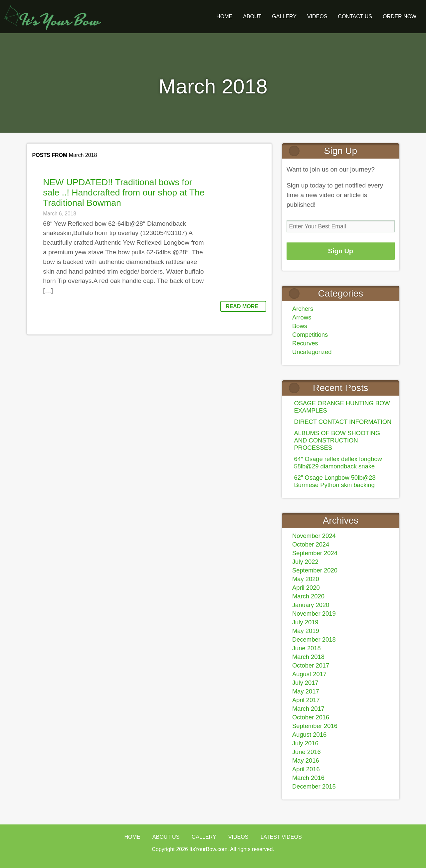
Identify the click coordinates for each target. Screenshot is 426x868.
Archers (303, 309)
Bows (300, 326)
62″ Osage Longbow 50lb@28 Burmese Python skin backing (335, 481)
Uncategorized (312, 352)
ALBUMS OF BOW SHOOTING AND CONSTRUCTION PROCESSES (337, 440)
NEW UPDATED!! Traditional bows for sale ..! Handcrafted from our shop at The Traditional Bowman (124, 192)
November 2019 (314, 614)
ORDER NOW (400, 16)
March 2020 (308, 596)
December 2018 (314, 639)
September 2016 (315, 726)
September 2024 (315, 553)
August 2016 (309, 735)
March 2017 (308, 709)
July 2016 (305, 743)
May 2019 (306, 631)
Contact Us (355, 16)
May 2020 (306, 579)
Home (224, 16)
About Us (166, 837)
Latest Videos (281, 837)
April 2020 (306, 588)
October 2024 (311, 544)
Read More (242, 306)
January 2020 (311, 605)
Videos (317, 16)
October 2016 (311, 717)
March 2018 (308, 657)
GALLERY (284, 16)
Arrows (302, 317)
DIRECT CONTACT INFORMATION (343, 422)
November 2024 (314, 536)
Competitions (310, 335)
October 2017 (311, 665)
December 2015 (314, 786)
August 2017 (309, 674)
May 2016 (306, 760)
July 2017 (305, 683)
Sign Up (341, 251)
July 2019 (305, 622)
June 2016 (307, 752)
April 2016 (306, 769)
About (252, 16)
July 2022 (305, 562)
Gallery (204, 837)
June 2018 (307, 648)
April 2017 (306, 700)
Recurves (305, 343)
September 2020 (315, 570)
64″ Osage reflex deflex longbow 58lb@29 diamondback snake (338, 463)
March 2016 (308, 778)
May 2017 (306, 691)
